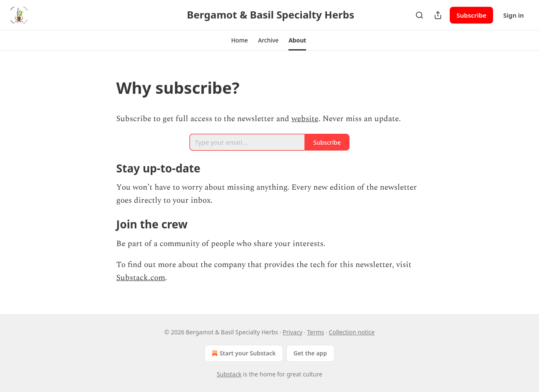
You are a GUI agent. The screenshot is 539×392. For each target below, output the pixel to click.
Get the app (310, 353)
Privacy (292, 332)
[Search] (419, 15)
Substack (229, 374)
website (305, 119)
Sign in (514, 15)
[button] (240, 40)
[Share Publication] (438, 15)
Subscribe (471, 15)
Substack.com (141, 278)
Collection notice (352, 332)
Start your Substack (243, 353)
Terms (315, 332)
